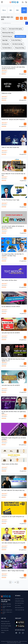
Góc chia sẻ (18, 605)
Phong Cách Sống (20, 48)
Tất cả (4, 10)
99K (11, 10)
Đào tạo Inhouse (5, 628)
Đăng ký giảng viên (5, 621)
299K (24, 10)
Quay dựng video (5, 630)
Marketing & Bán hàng (8, 33)
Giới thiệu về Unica (19, 599)
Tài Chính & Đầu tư (7, 48)
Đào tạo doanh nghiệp (6, 626)
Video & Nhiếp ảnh (20, 36)
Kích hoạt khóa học (19, 603)
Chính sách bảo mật (20, 610)
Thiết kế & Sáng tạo (7, 36)
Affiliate (3, 632)
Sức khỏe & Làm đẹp (17, 44)
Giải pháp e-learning (6, 624)
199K (17, 10)
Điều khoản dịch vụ (19, 608)
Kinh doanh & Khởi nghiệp (15, 29)
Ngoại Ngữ (5, 40)
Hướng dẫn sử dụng (19, 601)
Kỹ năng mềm (6, 44)
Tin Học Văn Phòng (16, 40)
